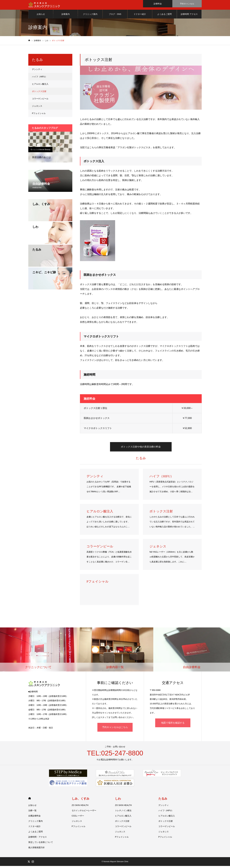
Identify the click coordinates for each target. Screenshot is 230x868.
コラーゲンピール (40, 101)
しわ (118, 801)
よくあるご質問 (164, 16)
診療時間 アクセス (189, 16)
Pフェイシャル (39, 115)
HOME (30, 800)
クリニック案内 (90, 16)
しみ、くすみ (81, 801)
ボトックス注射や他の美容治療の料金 (141, 449)
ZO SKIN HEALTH (80, 807)
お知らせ (41, 16)
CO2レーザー (78, 818)
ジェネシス (37, 108)
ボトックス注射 (39, 93)
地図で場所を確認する (173, 725)
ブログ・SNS (115, 16)
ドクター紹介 (140, 16)
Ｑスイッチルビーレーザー (84, 813)
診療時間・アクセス (38, 839)
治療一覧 (32, 813)
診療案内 (66, 16)
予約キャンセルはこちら (115, 729)
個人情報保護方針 (37, 850)
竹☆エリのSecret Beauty (40, 152)
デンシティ (37, 71)
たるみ (163, 801)
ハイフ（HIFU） (40, 79)
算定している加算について (41, 844)
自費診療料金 (34, 818)
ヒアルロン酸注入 (40, 86)
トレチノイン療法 (123, 813)
